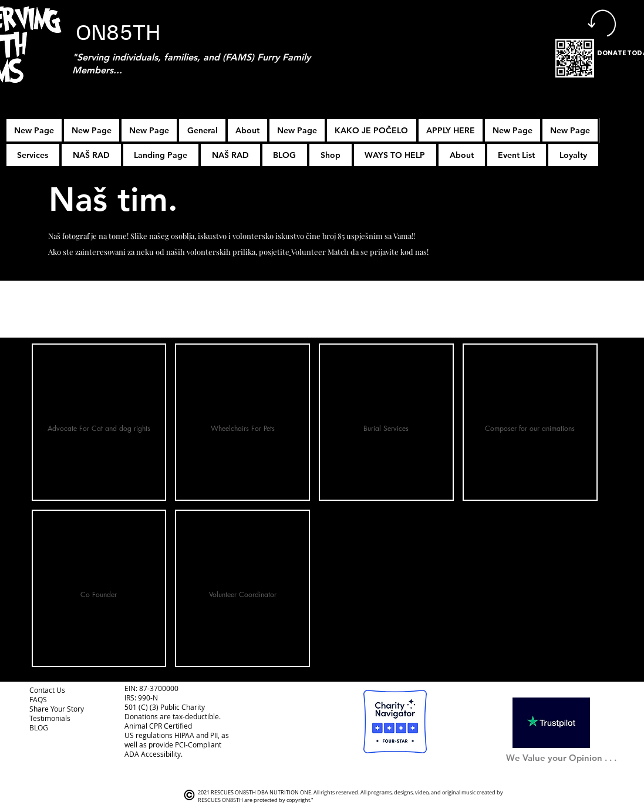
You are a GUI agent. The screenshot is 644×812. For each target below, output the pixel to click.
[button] (451, 130)
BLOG (39, 727)
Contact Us (47, 690)
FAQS (38, 699)
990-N (147, 698)
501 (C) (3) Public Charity (165, 707)
